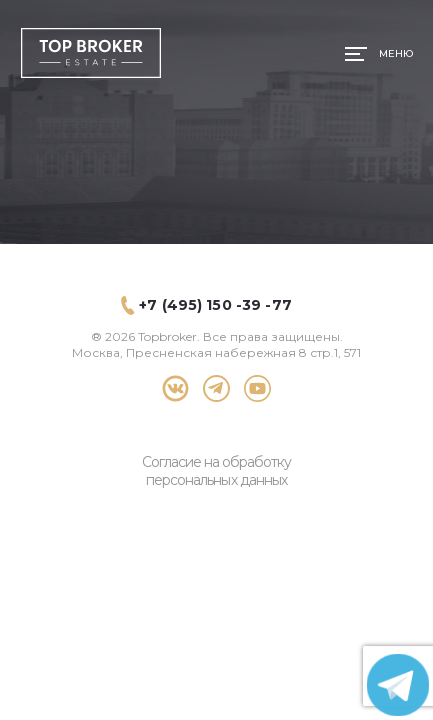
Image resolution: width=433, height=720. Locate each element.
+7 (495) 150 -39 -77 (215, 305)
